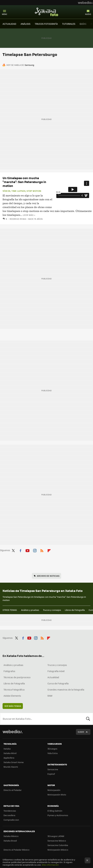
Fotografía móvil (56, 671)
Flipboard (49, 550)
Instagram (35, 550)
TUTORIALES (69, 24)
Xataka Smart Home (14, 762)
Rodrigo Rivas (18, 219)
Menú (5, 14)
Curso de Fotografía (58, 683)
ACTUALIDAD (9, 24)
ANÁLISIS (26, 24)
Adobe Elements (12, 696)
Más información (50, 865)
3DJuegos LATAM (56, 836)
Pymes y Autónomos (58, 815)
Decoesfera (9, 815)
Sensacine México (57, 841)
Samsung (29, 65)
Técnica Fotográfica (14, 690)
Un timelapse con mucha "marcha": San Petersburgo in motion (24, 182)
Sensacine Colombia (58, 845)
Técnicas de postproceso (17, 677)
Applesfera (9, 758)
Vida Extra (53, 753)
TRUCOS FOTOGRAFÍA (46, 24)
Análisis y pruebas (30, 610)
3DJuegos (52, 749)
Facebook (20, 550)
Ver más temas (13, 706)
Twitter (13, 550)
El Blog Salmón (55, 811)
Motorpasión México (58, 850)
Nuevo (88, 14)
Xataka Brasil (10, 841)
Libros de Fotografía (75, 610)
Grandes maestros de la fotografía (66, 690)
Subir (81, 732)
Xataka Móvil (10, 753)
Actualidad (53, 677)
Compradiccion (11, 820)
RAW (50, 696)
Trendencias (10, 811)
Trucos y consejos (52, 610)
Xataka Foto (46, 12)
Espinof (51, 774)
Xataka (7, 749)
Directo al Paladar (13, 790)
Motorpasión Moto (57, 795)
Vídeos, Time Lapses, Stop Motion (22, 191)
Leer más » (29, 215)
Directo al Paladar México (16, 850)
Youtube (28, 550)
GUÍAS (83, 24)
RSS (42, 550)
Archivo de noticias (48, 576)
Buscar (88, 719)
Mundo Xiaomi (11, 767)
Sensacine (53, 769)
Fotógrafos (9, 671)
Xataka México (11, 836)
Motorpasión (54, 790)
